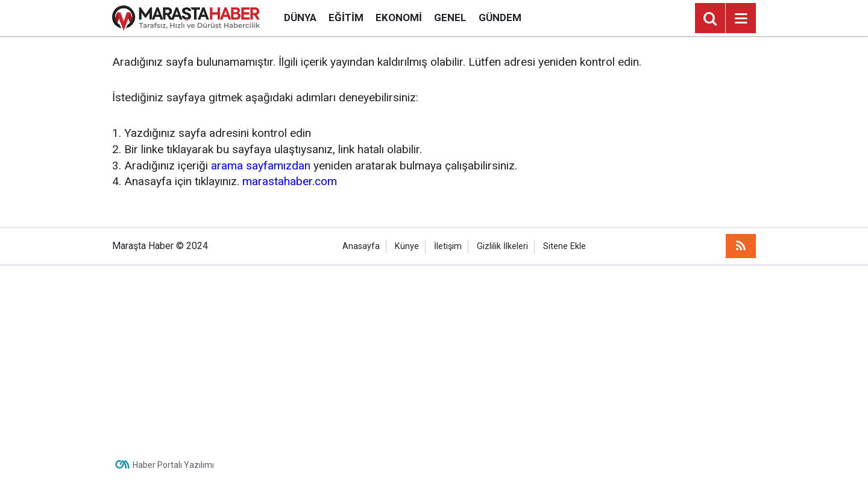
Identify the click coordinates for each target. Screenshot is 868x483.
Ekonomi (399, 17)
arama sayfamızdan (261, 166)
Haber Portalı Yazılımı (173, 465)
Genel (450, 17)
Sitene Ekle (565, 246)
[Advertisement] (434, 356)
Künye (407, 246)
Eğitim (346, 17)
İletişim (448, 246)
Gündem (500, 17)
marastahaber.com (290, 181)
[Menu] (741, 19)
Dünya (300, 17)
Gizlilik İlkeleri (502, 246)
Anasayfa (361, 246)
